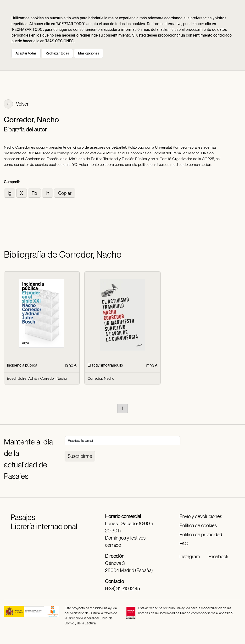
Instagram (190, 557)
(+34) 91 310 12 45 (122, 589)
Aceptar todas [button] (26, 53)
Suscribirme (80, 456)
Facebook (218, 557)
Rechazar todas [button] (57, 53)
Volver (16, 104)
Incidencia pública (22, 365)
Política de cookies (198, 525)
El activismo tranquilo (105, 365)
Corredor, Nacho (54, 378)
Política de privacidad (201, 535)
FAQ (184, 544)
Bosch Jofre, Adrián (23, 378)
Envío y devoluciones (201, 516)
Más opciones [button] (89, 53)
